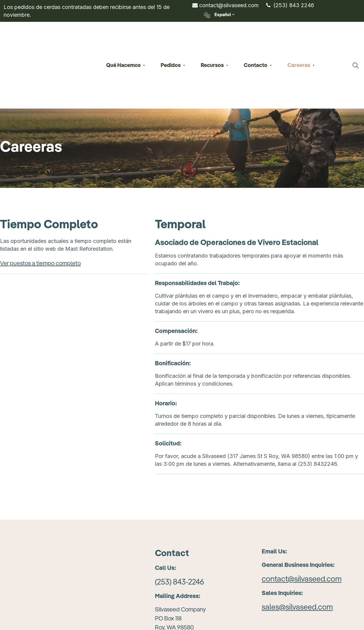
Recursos (212, 37)
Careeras (299, 37)
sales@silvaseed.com (297, 550)
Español (218, 15)
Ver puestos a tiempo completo (40, 207)
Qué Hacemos (123, 37)
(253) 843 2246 (290, 5)
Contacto (256, 37)
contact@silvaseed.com (226, 5)
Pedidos (171, 37)
